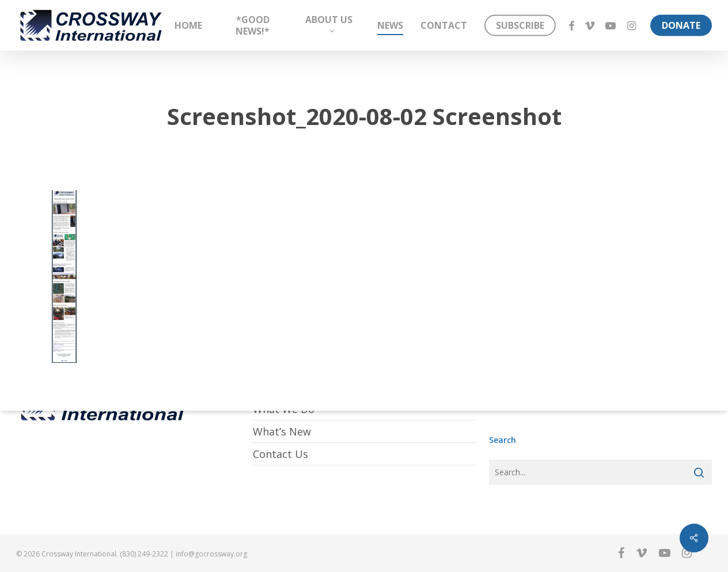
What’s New (282, 431)
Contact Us (280, 454)
